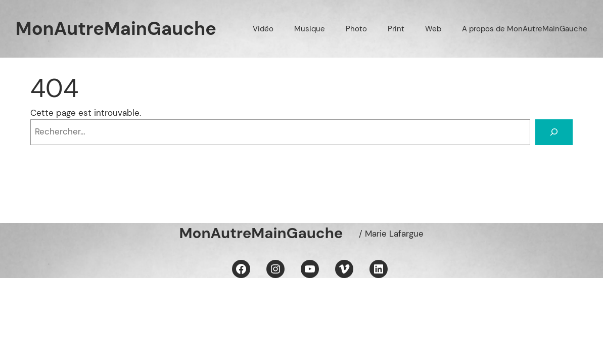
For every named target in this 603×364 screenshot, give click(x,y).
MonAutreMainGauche (116, 29)
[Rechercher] (554, 132)
